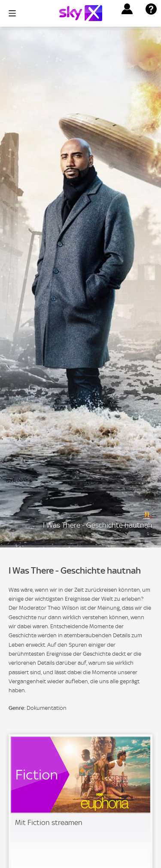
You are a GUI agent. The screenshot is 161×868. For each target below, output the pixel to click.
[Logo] (81, 13)
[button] (127, 9)
